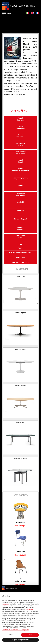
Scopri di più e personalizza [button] (20, 640)
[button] (5, 559)
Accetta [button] (30, 635)
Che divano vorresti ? (20, 262)
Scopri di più (20, 526)
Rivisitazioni (21, 258)
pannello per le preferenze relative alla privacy (15, 630)
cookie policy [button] (29, 610)
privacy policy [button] (6, 604)
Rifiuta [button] (11, 635)
